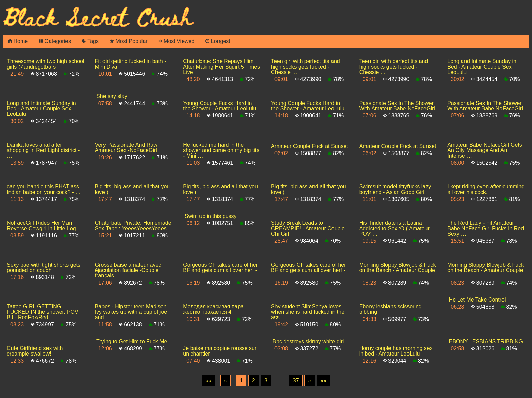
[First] (208, 381)
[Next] (310, 381)
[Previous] (225, 381)
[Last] (323, 381)
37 (296, 381)
